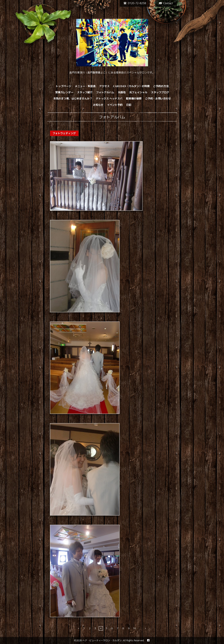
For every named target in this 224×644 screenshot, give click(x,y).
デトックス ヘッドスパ (109, 99)
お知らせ (98, 105)
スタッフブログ (160, 92)
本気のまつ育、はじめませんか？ (73, 99)
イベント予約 (115, 105)
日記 (129, 105)
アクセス (104, 86)
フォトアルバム (105, 92)
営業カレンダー (64, 92)
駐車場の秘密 (134, 99)
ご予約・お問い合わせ (158, 99)
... (140, 628)
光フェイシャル (138, 92)
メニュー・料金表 (85, 86)
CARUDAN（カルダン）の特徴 (131, 86)
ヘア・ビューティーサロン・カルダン (102, 640)
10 (134, 628)
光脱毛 (122, 92)
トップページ (63, 86)
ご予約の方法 (161, 86)
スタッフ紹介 (85, 92)
